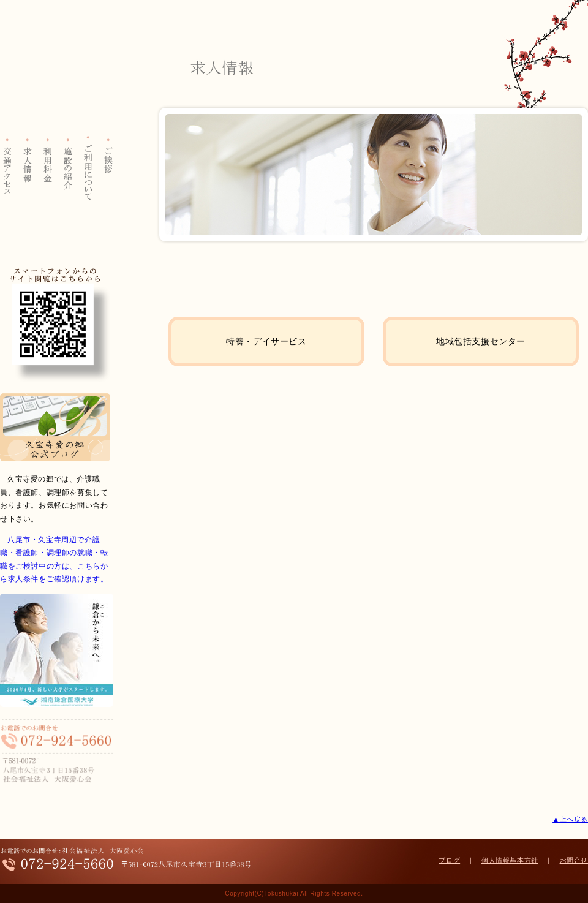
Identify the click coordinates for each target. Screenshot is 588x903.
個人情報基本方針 (510, 860)
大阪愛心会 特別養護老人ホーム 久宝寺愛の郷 (57, 71)
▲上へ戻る (570, 819)
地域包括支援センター (481, 341)
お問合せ (574, 860)
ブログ (449, 860)
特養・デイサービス (266, 341)
